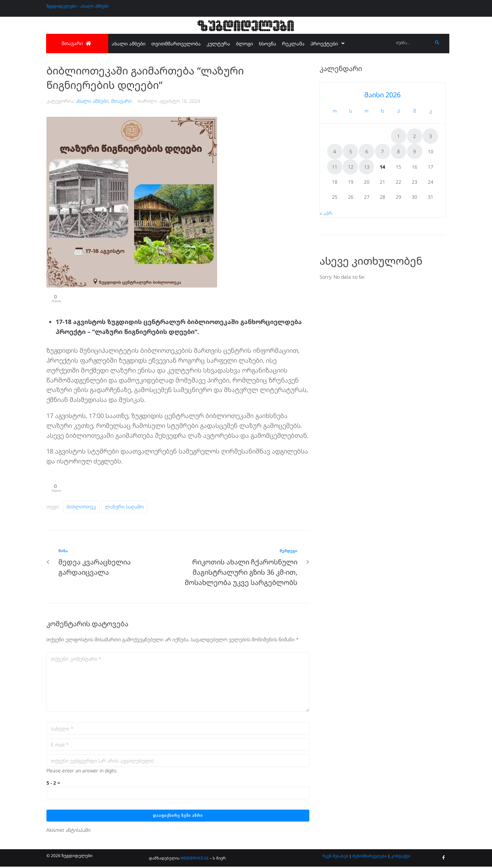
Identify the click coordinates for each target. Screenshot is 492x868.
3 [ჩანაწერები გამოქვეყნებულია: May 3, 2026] (431, 136)
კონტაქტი (400, 857)
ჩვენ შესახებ (335, 857)
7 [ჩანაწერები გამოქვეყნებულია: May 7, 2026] (382, 151)
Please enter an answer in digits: (82, 772)
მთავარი (121, 101)
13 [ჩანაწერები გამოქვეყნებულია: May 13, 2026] (367, 167)
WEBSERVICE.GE (195, 859)
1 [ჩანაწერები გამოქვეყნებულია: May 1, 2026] (398, 136)
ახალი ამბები (92, 101)
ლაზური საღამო (124, 508)
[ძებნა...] (413, 43)
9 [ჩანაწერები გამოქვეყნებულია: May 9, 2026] (414, 151)
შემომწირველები (370, 857)
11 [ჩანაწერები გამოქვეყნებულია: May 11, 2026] (335, 167)
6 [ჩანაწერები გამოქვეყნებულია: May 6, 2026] (367, 151)
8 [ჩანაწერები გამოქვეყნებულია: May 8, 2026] (398, 151)
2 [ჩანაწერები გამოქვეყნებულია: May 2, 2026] (414, 136)
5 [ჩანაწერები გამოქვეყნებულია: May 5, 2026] (351, 151)
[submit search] (437, 43)
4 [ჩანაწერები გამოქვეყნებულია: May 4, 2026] (335, 151)
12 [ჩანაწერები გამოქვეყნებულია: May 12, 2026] (351, 167)
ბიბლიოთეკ (81, 508)
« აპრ (326, 213)
